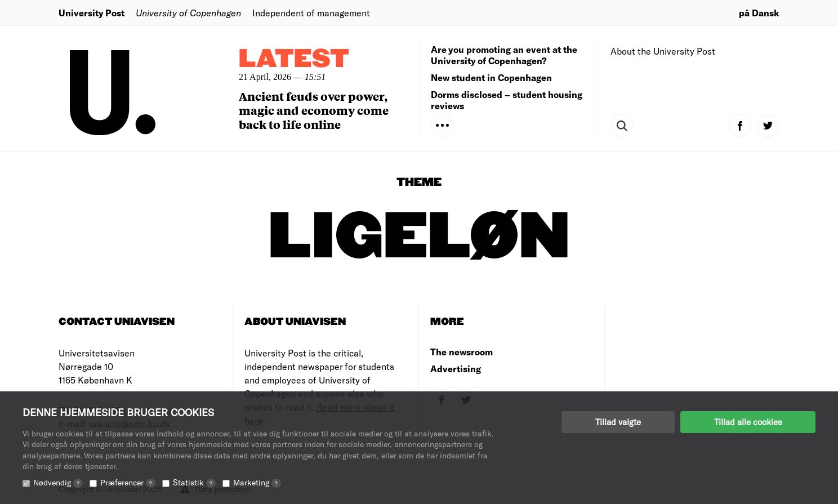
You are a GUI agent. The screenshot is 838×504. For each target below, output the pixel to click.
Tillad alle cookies (748, 422)
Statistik (194, 482)
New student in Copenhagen (491, 77)
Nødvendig (58, 482)
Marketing (257, 482)
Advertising (456, 369)
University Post (92, 13)
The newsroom (462, 352)
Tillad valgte (618, 422)
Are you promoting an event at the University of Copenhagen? (504, 55)
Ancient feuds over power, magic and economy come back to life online (314, 110)
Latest (294, 59)
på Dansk (759, 13)
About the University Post (663, 51)
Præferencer (128, 482)
